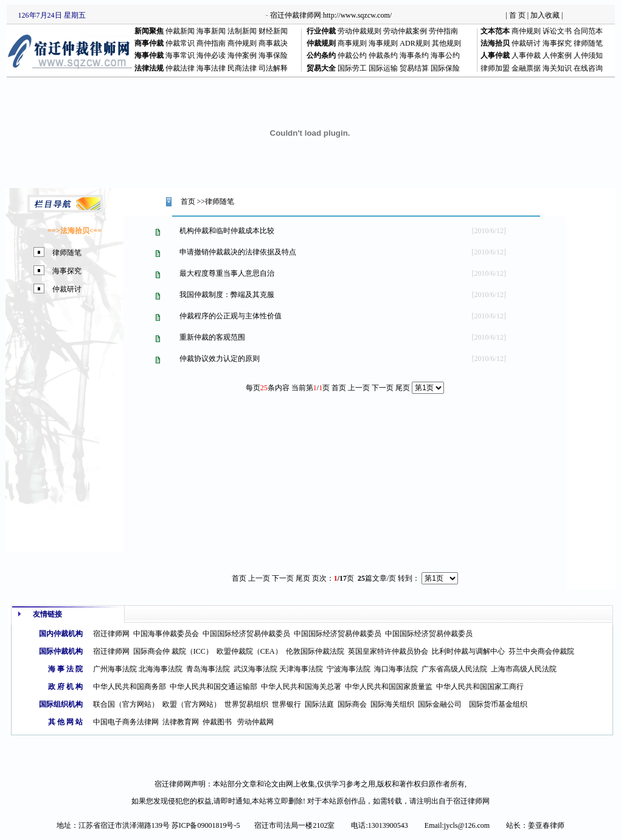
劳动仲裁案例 (405, 31)
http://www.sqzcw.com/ (357, 15)
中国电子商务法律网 (126, 722)
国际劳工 (352, 68)
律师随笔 (588, 43)
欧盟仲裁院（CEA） (249, 651)
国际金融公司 (440, 704)
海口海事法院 (396, 669)
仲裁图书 (217, 722)
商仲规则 (526, 31)
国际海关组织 (392, 704)
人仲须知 (588, 55)
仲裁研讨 (526, 43)
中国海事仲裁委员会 (166, 634)
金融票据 (526, 68)
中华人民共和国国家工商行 (480, 687)
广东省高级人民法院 (454, 669)
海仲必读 (211, 55)
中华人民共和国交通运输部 (213, 687)
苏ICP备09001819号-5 (206, 825)
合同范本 (588, 31)
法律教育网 (181, 722)
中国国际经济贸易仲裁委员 (246, 634)
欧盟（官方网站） (192, 704)
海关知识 (557, 68)
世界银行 (286, 704)
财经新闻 (273, 31)
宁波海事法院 (349, 669)
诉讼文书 (557, 31)
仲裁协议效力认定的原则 (220, 359)
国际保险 (445, 68)
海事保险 (273, 55)
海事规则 (383, 43)
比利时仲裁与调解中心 (468, 651)
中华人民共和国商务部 (130, 687)
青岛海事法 (204, 669)
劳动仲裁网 (255, 722)
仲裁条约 (383, 55)
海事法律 (211, 68)
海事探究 (557, 43)
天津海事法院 (301, 669)
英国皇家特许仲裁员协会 (388, 651)
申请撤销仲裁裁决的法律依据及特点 (238, 252)
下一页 (283, 578)
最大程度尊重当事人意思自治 (227, 273)
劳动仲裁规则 (359, 31)
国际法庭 (319, 704)
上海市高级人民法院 (524, 669)
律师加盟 (495, 68)
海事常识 (180, 55)
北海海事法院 (161, 669)
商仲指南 (211, 43)
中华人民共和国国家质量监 (389, 687)
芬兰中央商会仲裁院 (541, 651)
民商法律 (242, 68)
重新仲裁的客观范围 (212, 337)
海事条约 (414, 55)
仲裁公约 (352, 55)
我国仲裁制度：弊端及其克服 (227, 295)
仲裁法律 (180, 68)
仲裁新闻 (180, 31)
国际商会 (352, 704)
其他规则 (446, 43)
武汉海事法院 (255, 669)
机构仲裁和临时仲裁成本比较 (227, 231)
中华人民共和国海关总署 (301, 687)
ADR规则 (415, 43)
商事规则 (352, 43)
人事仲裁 (526, 55)
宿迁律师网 (111, 634)
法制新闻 (242, 31)
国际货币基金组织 (498, 704)
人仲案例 (557, 55)
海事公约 (445, 55)
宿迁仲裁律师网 (296, 15)
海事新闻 (211, 31)
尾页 (403, 388)
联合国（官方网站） (126, 704)
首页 (188, 201)
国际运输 (383, 68)
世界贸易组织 (246, 704)
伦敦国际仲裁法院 (315, 651)
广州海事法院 (115, 669)
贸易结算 (414, 68)
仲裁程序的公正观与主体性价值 (231, 316)
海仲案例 (242, 55)
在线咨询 (588, 68)
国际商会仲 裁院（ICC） (173, 651)
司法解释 (273, 68)
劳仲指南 (443, 31)
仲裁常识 (180, 43)
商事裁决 (273, 43)
